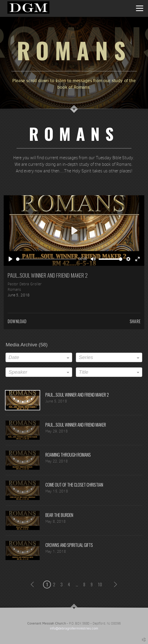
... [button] (77, 585)
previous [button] (34, 585)
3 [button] (61, 585)
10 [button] (100, 585)
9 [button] (92, 585)
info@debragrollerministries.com (74, 628)
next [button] (115, 585)
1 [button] (47, 585)
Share (135, 321)
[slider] (46, 259)
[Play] (10, 259)
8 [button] (84, 585)
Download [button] (17, 321)
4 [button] (69, 585)
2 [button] (54, 585)
